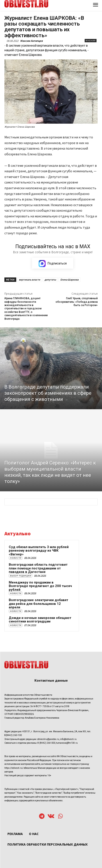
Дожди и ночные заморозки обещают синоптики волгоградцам (40, 620)
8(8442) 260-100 (13, 735)
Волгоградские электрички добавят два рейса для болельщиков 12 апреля (38, 604)
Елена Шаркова (69, 280)
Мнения (91, 41)
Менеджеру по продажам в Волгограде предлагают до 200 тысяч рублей (40, 586)
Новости (16, 558)
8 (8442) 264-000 (46, 743)
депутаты (50, 280)
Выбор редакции (21, 576)
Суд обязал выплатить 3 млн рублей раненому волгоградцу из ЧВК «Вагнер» (39, 551)
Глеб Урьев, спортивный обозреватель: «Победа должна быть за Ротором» (77, 302)
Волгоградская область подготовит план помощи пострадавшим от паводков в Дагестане (38, 568)
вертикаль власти (30, 280)
